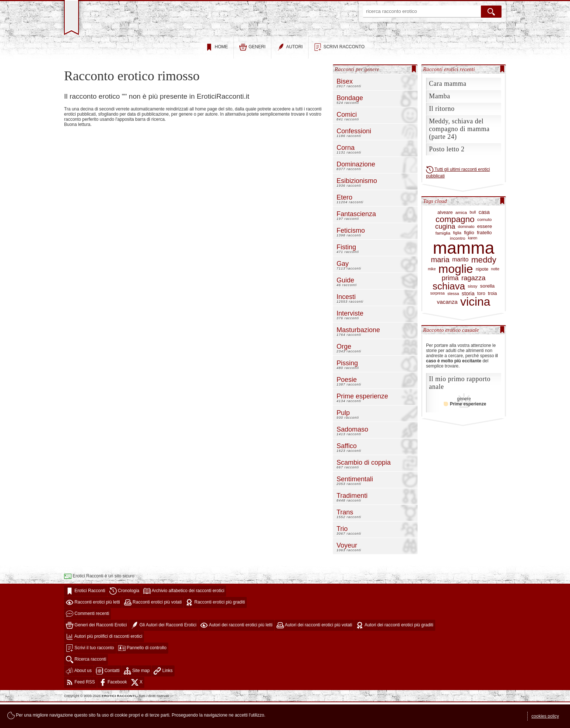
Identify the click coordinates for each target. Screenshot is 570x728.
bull (473, 238)
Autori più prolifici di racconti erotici (104, 662)
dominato (466, 253)
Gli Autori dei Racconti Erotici (163, 651)
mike (432, 295)
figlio (469, 259)
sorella (488, 312)
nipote (482, 295)
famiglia (443, 259)
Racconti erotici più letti (93, 628)
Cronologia (124, 617)
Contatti (108, 697)
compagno (455, 245)
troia (492, 320)
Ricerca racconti (86, 685)
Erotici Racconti (86, 617)
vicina (475, 328)
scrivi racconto (339, 73)
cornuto (484, 245)
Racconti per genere (357, 95)
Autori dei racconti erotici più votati (314, 651)
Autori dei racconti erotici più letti (236, 651)
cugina (445, 253)
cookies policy (545, 716)
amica (461, 238)
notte (495, 295)
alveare (445, 238)
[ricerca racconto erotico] (422, 12)
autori (290, 73)
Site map (137, 697)
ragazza (474, 304)
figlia (457, 259)
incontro (458, 264)
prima (450, 304)
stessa (453, 319)
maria (440, 286)
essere (485, 253)
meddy (484, 286)
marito (460, 286)
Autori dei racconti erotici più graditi (395, 651)
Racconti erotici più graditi (215, 628)
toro (481, 320)
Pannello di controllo (142, 674)
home (217, 73)
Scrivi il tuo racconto (90, 674)
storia (468, 319)
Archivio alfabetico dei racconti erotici (184, 617)
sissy (472, 312)
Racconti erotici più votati (153, 628)
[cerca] (491, 12)
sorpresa (437, 319)
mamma (464, 274)
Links (163, 697)
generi (252, 73)
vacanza (447, 328)
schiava (449, 312)
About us (79, 697)
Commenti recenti (87, 640)
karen (473, 264)
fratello (484, 259)
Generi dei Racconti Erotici (96, 651)
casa (484, 238)
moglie (456, 295)
